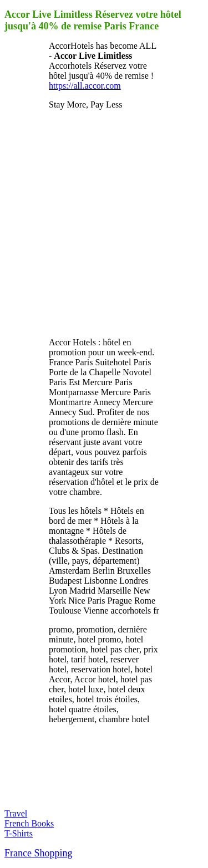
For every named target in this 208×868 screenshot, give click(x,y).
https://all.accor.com (85, 86)
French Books (29, 823)
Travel (16, 813)
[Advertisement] (104, 223)
